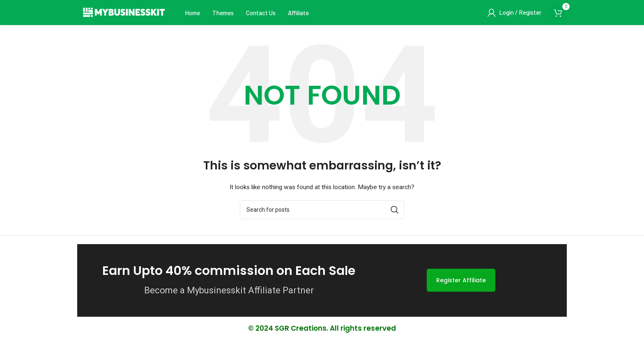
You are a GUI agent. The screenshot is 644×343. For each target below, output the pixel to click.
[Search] (322, 213)
